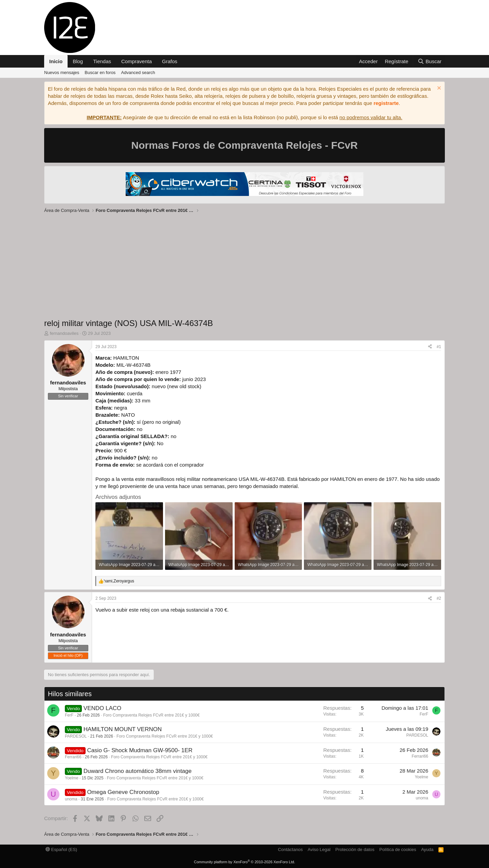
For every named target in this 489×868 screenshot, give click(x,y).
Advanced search (138, 73)
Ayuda (427, 849)
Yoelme (72, 778)
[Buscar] (430, 61)
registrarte (386, 103)
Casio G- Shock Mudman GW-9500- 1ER (140, 750)
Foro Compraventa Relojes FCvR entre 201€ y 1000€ (151, 715)
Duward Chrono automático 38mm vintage (138, 771)
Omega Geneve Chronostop (123, 792)
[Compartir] (430, 347)
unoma (71, 799)
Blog (78, 61)
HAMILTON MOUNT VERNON (123, 729)
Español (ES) (61, 849)
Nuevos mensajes (62, 73)
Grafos (170, 61)
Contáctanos (291, 849)
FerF (69, 715)
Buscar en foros (100, 73)
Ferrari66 (73, 757)
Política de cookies (398, 849)
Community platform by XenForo (244, 862)
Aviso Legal (319, 849)
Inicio (56, 61)
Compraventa (137, 61)
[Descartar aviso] (438, 89)
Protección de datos (355, 849)
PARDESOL (76, 736)
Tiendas (102, 61)
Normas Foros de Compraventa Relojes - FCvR (245, 145)
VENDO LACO (102, 708)
